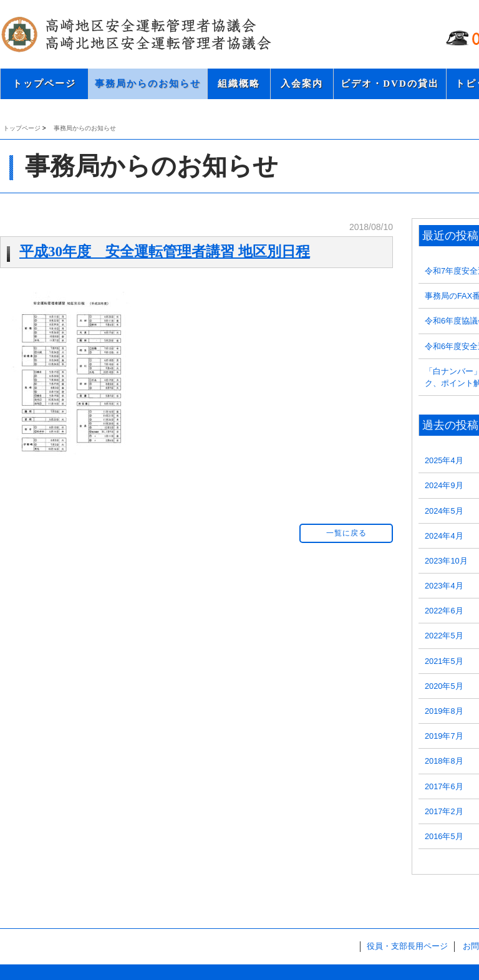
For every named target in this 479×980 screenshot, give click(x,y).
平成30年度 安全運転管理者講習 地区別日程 (165, 252)
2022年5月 (444, 636)
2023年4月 (444, 586)
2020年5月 (444, 686)
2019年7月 (444, 736)
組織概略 (239, 84)
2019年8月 (444, 711)
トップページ (44, 84)
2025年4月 (444, 460)
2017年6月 (444, 786)
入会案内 (302, 84)
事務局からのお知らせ (148, 84)
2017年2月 (444, 811)
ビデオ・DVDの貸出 (390, 84)
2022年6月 (444, 611)
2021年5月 (444, 661)
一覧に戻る (346, 533)
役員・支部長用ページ (407, 946)
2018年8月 (444, 761)
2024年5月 (444, 511)
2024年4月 (444, 536)
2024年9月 (444, 485)
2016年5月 (444, 836)
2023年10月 (446, 561)
